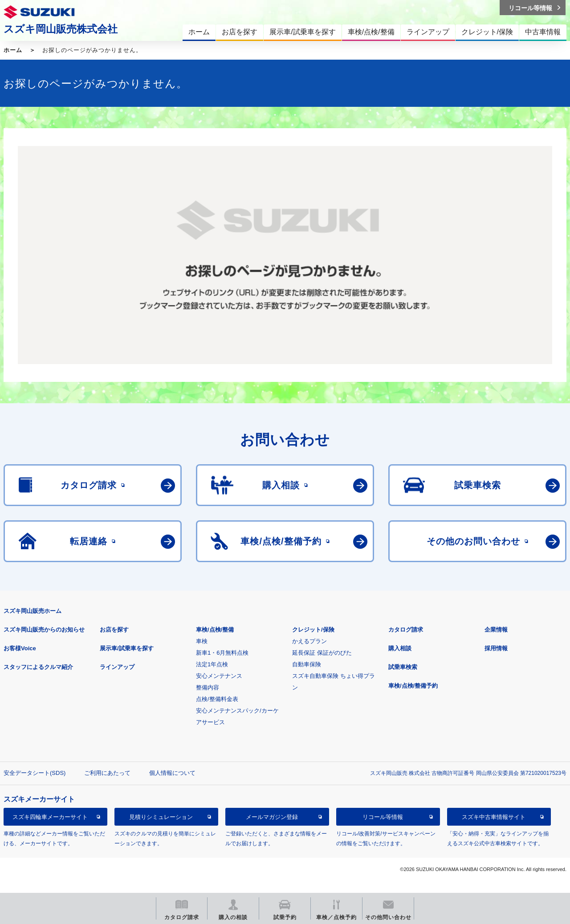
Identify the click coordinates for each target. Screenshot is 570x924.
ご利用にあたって (107, 773)
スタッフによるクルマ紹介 (38, 667)
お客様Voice (20, 648)
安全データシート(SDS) (35, 773)
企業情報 (496, 630)
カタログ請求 (406, 630)
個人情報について (172, 773)
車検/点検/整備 (215, 630)
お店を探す (114, 630)
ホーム (13, 50)
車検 (202, 641)
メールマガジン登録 (272, 817)
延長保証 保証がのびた (322, 653)
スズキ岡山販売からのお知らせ (44, 630)
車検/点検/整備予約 (413, 686)
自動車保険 (307, 664)
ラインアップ (117, 667)
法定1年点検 (212, 664)
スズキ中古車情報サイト (494, 817)
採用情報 (496, 648)
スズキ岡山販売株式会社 (61, 29)
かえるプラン (309, 641)
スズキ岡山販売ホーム (33, 611)
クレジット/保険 (313, 630)
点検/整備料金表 (217, 699)
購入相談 (400, 648)
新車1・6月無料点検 (222, 653)
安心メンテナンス (219, 676)
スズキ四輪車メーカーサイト (50, 817)
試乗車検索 (403, 667)
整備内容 (208, 687)
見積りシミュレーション (161, 817)
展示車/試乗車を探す (127, 648)
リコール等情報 (383, 817)
